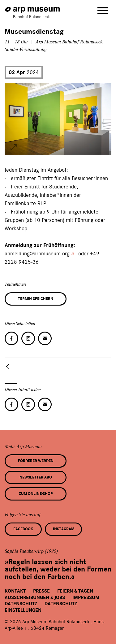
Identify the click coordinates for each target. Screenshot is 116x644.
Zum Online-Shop (36, 494)
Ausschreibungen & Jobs (35, 598)
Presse (41, 591)
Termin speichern (36, 299)
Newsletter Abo (36, 477)
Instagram (64, 529)
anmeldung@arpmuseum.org (37, 254)
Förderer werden (36, 461)
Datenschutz (21, 604)
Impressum (86, 598)
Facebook (23, 529)
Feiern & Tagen (75, 591)
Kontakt (15, 591)
